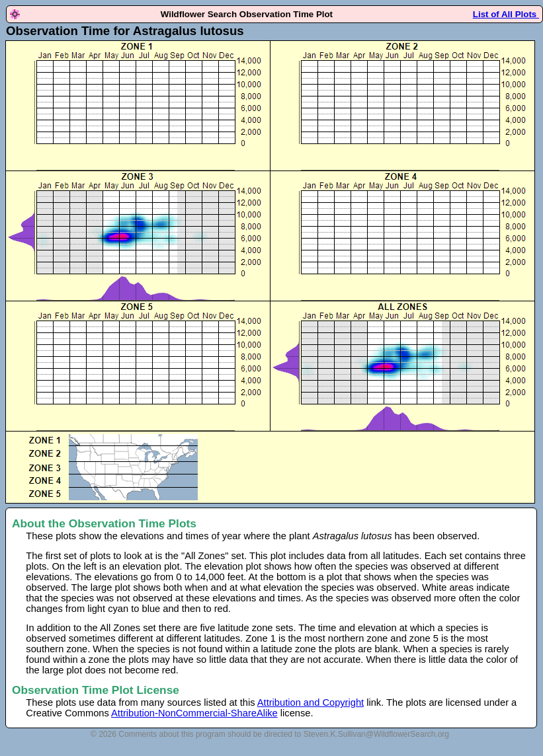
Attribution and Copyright (311, 702)
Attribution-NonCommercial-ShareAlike (194, 713)
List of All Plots (506, 14)
